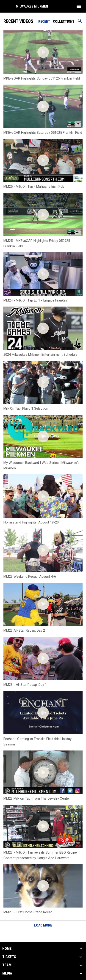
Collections (64, 21)
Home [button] (7, 949)
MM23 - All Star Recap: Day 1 (25, 685)
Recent (44, 21)
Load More (43, 925)
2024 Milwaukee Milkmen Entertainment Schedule (40, 355)
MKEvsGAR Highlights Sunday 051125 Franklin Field (42, 78)
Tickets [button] (9, 957)
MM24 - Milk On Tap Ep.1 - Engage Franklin (35, 300)
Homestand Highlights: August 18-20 (31, 522)
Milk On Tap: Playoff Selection (26, 409)
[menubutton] (79, 6)
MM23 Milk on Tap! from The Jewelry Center (37, 798)
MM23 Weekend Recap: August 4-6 (30, 577)
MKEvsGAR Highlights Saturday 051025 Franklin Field (43, 133)
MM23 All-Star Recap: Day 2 (24, 630)
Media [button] (7, 973)
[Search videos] (80, 22)
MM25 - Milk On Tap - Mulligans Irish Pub (34, 187)
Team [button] (7, 965)
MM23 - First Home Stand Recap (28, 912)
